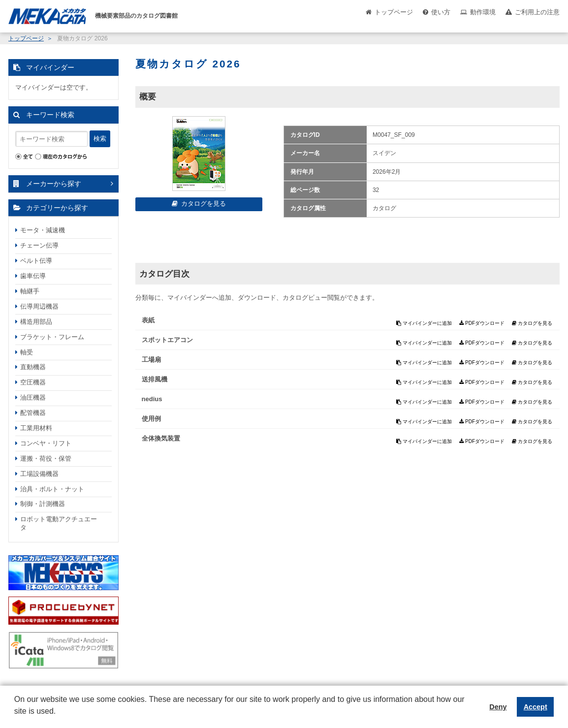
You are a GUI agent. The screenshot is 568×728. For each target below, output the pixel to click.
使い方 (441, 12)
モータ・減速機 (43, 230)
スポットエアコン (167, 340)
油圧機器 (33, 397)
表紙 (148, 320)
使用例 (151, 419)
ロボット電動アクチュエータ (59, 523)
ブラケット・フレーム (52, 337)
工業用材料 (36, 428)
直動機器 (33, 367)
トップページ (394, 12)
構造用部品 (36, 322)
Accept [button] (536, 707)
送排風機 (155, 379)
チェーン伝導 (39, 245)
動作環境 (483, 12)
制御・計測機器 (43, 504)
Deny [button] (498, 707)
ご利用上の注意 (537, 12)
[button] (16, 719)
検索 (100, 139)
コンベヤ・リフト (46, 443)
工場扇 (151, 360)
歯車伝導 (33, 276)
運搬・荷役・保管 (46, 459)
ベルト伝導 (36, 261)
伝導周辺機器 (39, 306)
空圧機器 (33, 382)
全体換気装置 (161, 438)
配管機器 (33, 413)
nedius (152, 399)
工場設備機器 (39, 474)
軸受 (27, 352)
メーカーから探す (54, 184)
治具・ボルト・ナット (52, 489)
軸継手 (30, 291)
